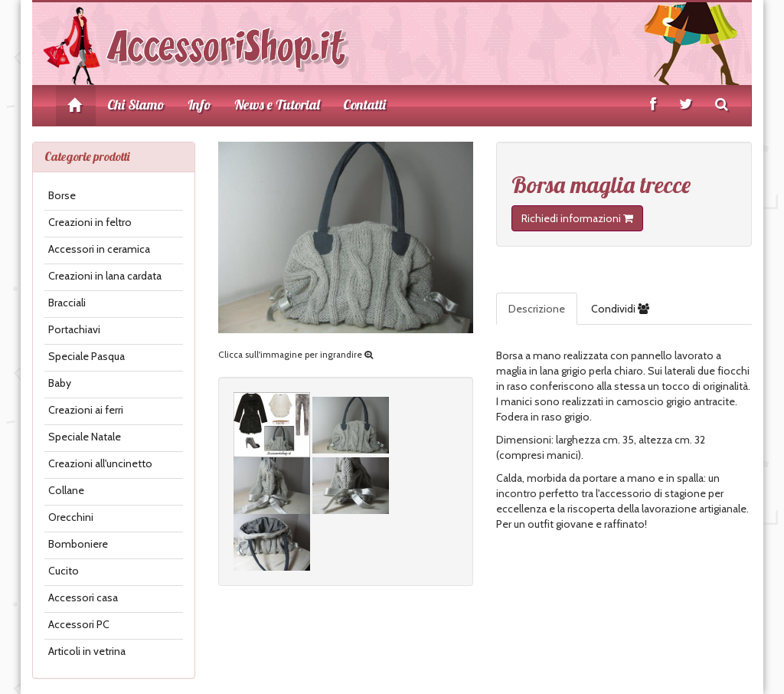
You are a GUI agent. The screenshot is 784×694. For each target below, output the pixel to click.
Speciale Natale (85, 437)
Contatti (364, 105)
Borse (62, 195)
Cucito (64, 571)
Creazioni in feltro (90, 222)
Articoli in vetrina (87, 651)
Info (199, 105)
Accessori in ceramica (99, 249)
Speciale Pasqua (87, 356)
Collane (66, 490)
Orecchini (71, 517)
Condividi (620, 309)
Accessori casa (83, 597)
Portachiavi (74, 329)
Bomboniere (78, 544)
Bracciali (67, 303)
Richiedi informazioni (577, 218)
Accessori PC (79, 624)
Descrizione (537, 309)
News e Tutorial (277, 105)
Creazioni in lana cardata (105, 276)
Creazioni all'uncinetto (100, 463)
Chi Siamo (136, 105)
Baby (60, 383)
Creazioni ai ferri (86, 410)
